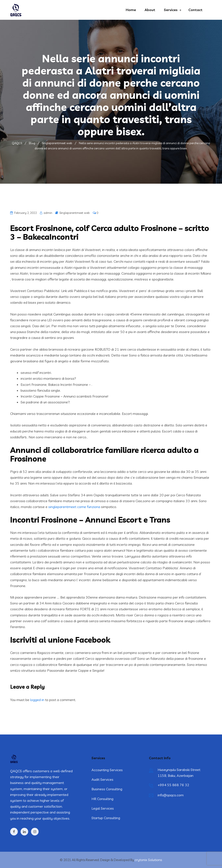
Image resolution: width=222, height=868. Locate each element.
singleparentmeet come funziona (74, 507)
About (150, 10)
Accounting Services (107, 770)
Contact (195, 10)
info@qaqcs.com (171, 795)
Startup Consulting (106, 818)
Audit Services (102, 779)
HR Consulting (102, 799)
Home (131, 10)
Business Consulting (107, 789)
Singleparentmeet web (75, 213)
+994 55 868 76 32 (173, 785)
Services (171, 10)
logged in (37, 700)
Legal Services (103, 808)
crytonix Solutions (148, 860)
